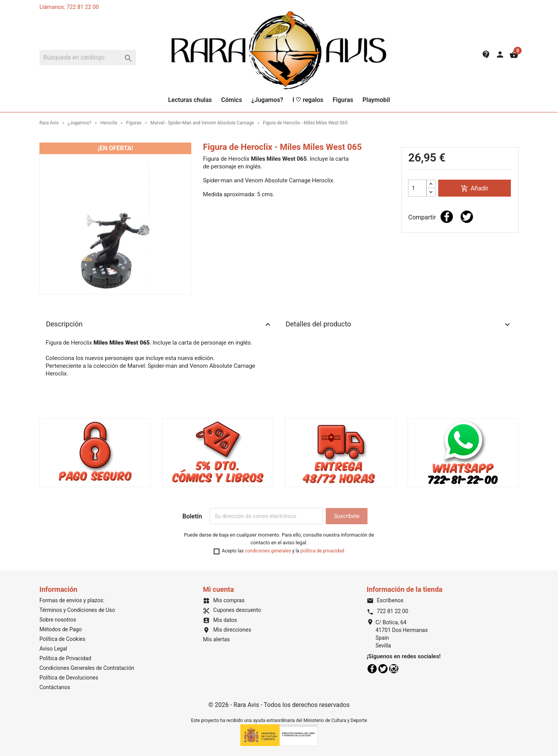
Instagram (394, 669)
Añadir (475, 189)
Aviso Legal (53, 649)
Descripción (159, 324)
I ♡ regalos (308, 100)
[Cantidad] (417, 188)
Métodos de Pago (61, 629)
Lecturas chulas (190, 100)
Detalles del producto (399, 324)
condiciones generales (268, 551)
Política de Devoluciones (69, 678)
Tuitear (467, 217)
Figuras (343, 100)
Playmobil (376, 100)
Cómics (231, 100)
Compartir (447, 217)
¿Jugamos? (267, 100)
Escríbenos (385, 600)
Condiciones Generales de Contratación (87, 668)
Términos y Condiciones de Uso (77, 610)
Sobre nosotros (58, 620)
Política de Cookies (62, 639)
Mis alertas (216, 639)
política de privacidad (322, 551)
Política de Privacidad (65, 658)
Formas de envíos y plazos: (72, 600)
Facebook (372, 669)
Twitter (383, 669)
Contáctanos (55, 687)
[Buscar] (88, 58)
